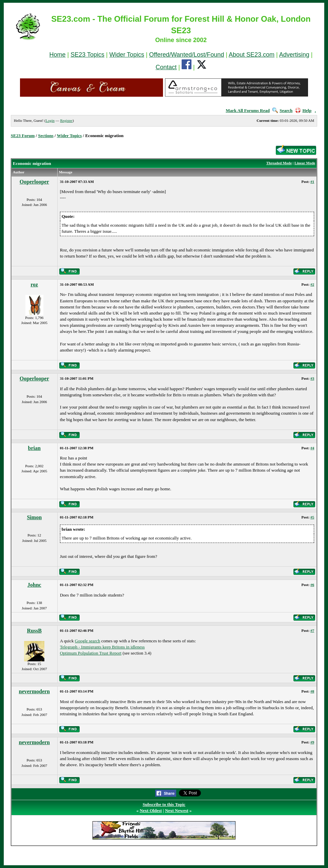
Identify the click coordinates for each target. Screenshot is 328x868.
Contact (166, 67)
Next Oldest (151, 810)
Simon (34, 517)
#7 (312, 630)
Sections (46, 136)
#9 (312, 742)
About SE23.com (252, 55)
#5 (312, 517)
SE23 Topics (87, 55)
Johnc (34, 585)
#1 (312, 182)
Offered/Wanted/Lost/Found (187, 55)
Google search (88, 641)
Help (303, 110)
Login (50, 120)
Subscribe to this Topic (164, 804)
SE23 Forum (23, 136)
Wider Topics (127, 55)
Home (58, 55)
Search (282, 110)
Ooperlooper (34, 182)
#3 (312, 378)
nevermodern (34, 691)
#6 (312, 585)
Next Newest (177, 810)
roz (34, 285)
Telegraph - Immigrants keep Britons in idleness (102, 647)
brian (34, 448)
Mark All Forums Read (248, 110)
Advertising (294, 55)
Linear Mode (305, 163)
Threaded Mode (279, 163)
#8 (312, 691)
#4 (312, 448)
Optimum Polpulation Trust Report (91, 653)
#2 (312, 284)
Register (66, 120)
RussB (34, 631)
